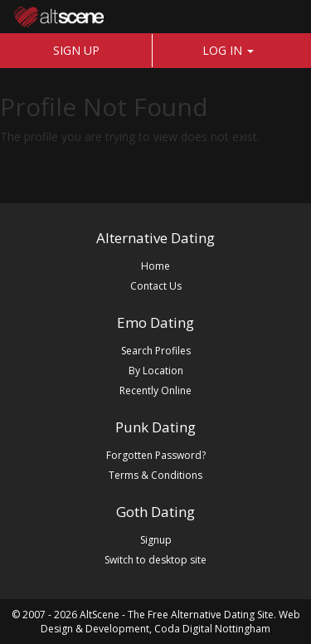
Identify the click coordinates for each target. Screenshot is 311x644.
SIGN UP (76, 50)
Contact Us (156, 286)
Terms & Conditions (155, 475)
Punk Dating (155, 427)
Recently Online (155, 390)
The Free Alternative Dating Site (201, 615)
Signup (156, 540)
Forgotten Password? (156, 455)
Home (155, 266)
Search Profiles (156, 351)
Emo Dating (155, 322)
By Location (156, 371)
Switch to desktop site (155, 560)
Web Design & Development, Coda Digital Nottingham (170, 622)
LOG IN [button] (228, 50)
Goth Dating (155, 512)
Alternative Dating (155, 238)
